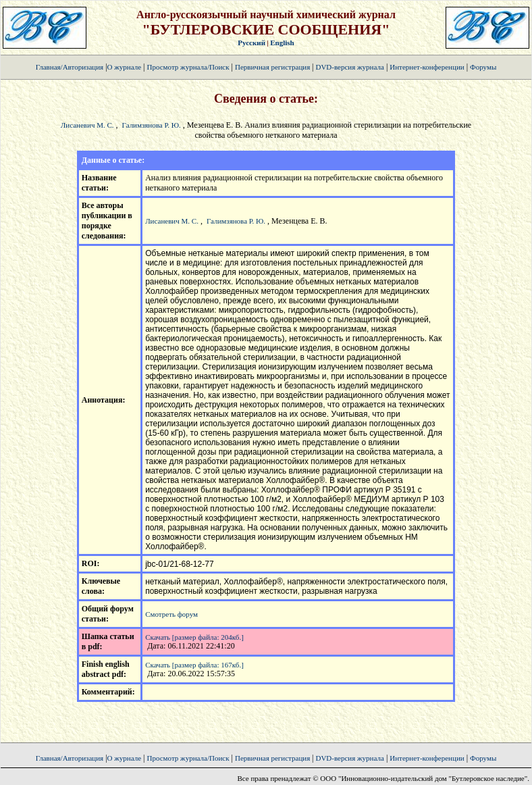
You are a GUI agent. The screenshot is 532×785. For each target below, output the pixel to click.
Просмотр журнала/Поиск (188, 67)
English (282, 43)
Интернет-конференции (427, 67)
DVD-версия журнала (349, 67)
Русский (251, 43)
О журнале (125, 67)
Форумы (483, 67)
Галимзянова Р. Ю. (152, 125)
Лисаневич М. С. (87, 125)
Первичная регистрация (273, 67)
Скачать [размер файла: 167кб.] (194, 665)
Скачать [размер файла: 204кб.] (194, 637)
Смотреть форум (171, 614)
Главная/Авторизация (70, 67)
